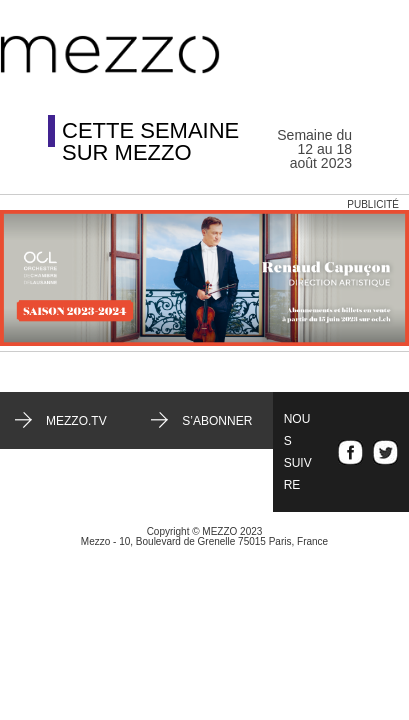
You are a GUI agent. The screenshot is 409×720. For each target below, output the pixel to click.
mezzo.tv (76, 421)
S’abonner (217, 421)
